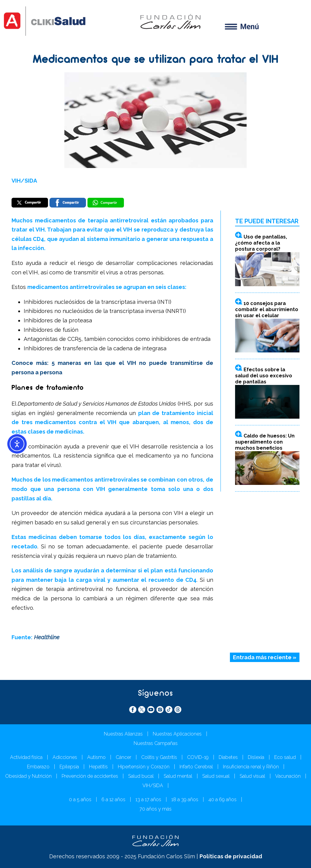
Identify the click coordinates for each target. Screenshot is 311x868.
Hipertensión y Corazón (144, 767)
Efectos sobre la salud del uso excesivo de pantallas (264, 376)
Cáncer (123, 757)
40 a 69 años (222, 799)
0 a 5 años (80, 799)
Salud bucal (141, 776)
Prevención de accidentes (90, 776)
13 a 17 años (148, 799)
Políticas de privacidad (231, 856)
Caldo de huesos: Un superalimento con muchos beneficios (265, 442)
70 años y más (155, 809)
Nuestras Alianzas (123, 734)
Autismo (96, 757)
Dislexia (256, 757)
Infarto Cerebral (196, 767)
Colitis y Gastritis (159, 757)
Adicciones (65, 757)
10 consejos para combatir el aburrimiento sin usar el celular (267, 309)
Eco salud (285, 757)
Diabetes (228, 757)
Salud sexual (216, 776)
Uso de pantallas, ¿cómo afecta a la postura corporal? (261, 243)
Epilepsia (69, 767)
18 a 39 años (185, 799)
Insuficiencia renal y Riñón (251, 767)
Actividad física (26, 757)
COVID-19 (198, 757)
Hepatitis (98, 767)
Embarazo (38, 767)
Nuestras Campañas (156, 743)
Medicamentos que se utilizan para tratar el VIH (156, 60)
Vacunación (288, 776)
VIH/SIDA (24, 181)
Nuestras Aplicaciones (177, 734)
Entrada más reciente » (265, 657)
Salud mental (178, 776)
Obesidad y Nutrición (28, 776)
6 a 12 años (113, 799)
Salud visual (252, 776)
